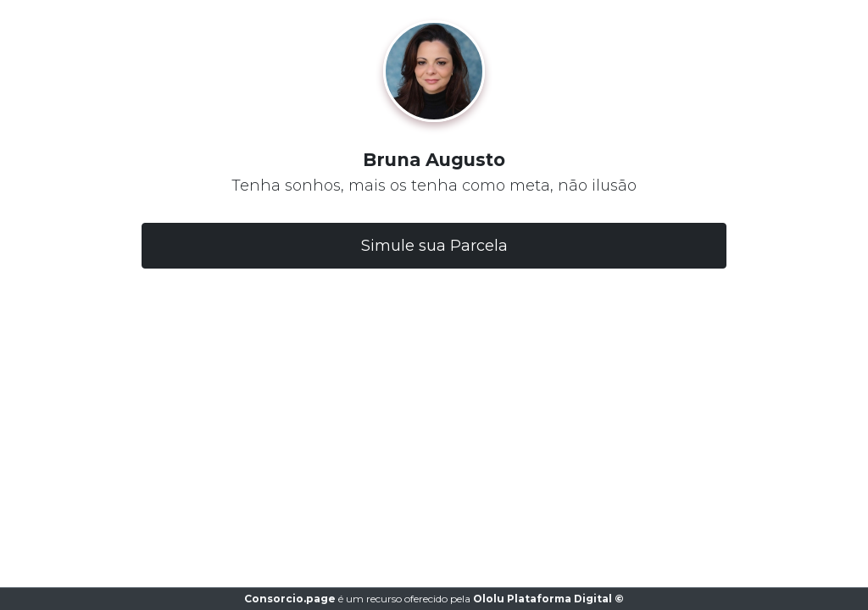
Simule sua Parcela (434, 246)
